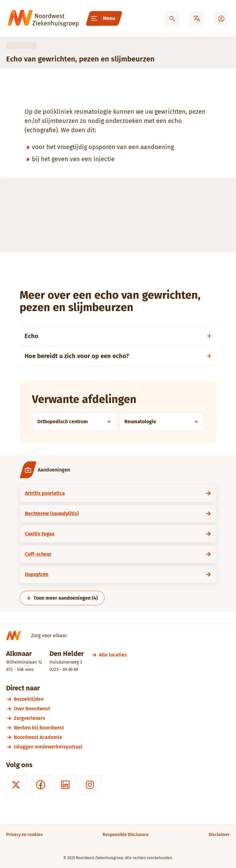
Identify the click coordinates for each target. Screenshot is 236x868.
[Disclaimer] (219, 835)
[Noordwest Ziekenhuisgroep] (43, 18)
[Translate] (197, 18)
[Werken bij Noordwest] (122, 728)
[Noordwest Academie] (122, 737)
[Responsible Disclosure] (126, 835)
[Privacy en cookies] (24, 835)
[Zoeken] (172, 18)
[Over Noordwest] (122, 709)
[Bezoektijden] (122, 699)
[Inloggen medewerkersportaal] (122, 747)
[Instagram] (90, 785)
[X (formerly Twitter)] (16, 785)
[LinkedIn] (65, 785)
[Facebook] (41, 785)
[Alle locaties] (113, 655)
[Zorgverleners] (122, 718)
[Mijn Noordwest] (221, 18)
